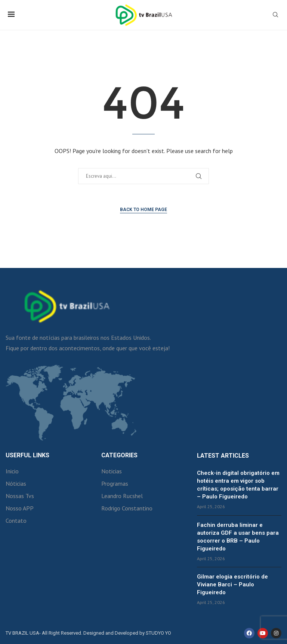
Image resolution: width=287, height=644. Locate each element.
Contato (16, 521)
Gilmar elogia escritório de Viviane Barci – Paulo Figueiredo (232, 585)
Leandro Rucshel (122, 496)
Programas (115, 483)
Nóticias (16, 483)
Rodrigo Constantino (127, 508)
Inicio (12, 471)
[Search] (275, 15)
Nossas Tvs (20, 496)
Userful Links (27, 455)
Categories (119, 455)
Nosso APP (20, 508)
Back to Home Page (143, 210)
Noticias (112, 471)
